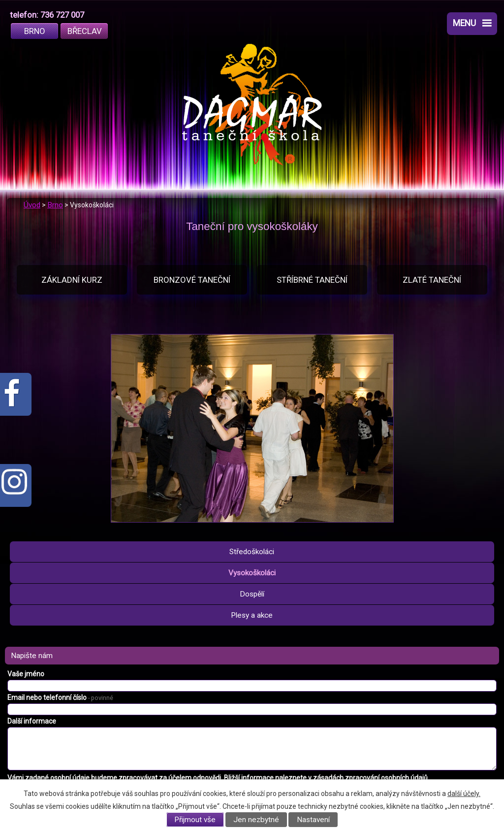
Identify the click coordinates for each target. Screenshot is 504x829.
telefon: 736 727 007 (47, 15)
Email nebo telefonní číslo (60, 697)
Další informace (32, 721)
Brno (35, 31)
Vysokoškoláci (252, 573)
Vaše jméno (26, 674)
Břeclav (85, 31)
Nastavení (313, 820)
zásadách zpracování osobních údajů (370, 778)
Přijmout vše (195, 820)
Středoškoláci (252, 552)
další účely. (464, 794)
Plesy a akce (252, 615)
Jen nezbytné (256, 820)
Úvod (32, 205)
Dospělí (252, 594)
